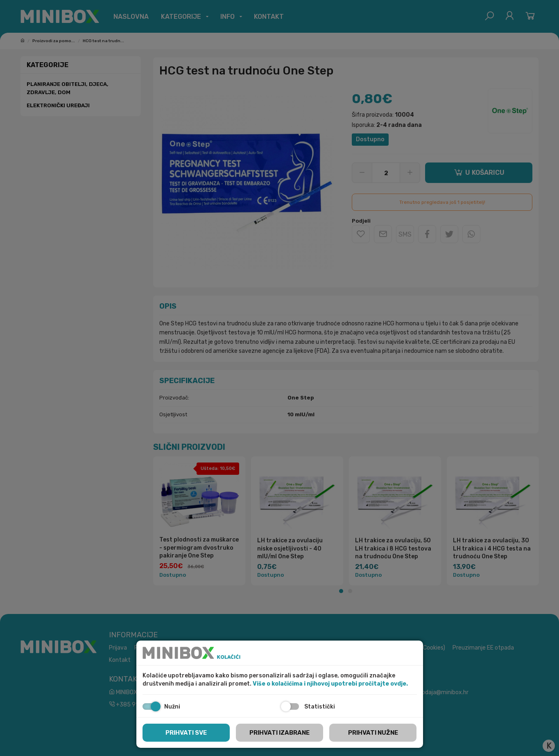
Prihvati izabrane (279, 733)
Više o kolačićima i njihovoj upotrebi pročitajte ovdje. (330, 684)
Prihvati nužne (373, 733)
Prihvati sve (186, 733)
